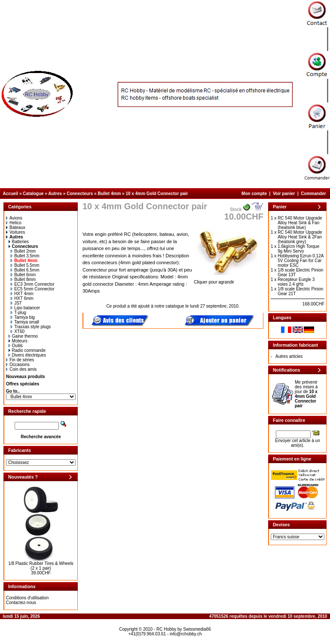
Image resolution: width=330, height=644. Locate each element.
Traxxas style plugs (31, 327)
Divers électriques (27, 355)
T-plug (18, 313)
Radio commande (27, 350)
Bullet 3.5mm (25, 256)
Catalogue (33, 194)
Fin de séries (20, 360)
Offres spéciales (23, 384)
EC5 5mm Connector (32, 289)
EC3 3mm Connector (32, 284)
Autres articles (289, 356)
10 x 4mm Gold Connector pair (157, 194)
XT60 (18, 331)
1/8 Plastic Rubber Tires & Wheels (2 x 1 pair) (41, 566)
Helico (14, 223)
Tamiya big (23, 317)
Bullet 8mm (23, 279)
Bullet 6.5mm (25, 270)
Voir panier (284, 194)
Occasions (18, 365)
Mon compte (254, 194)
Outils (16, 346)
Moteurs (18, 341)
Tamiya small (25, 322)
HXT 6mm (22, 298)
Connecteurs (80, 194)
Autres (55, 194)
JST (16, 303)
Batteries (19, 242)
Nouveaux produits (26, 377)
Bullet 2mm (23, 251)
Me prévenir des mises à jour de (306, 394)
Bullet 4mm (109, 194)
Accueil (11, 194)
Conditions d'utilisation (27, 598)
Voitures (15, 232)
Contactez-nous (21, 603)
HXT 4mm (22, 294)
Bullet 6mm (23, 275)
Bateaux (16, 227)
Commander (313, 194)
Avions (14, 218)
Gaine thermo (23, 336)
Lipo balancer (25, 308)
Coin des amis (21, 369)
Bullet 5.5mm (25, 265)
